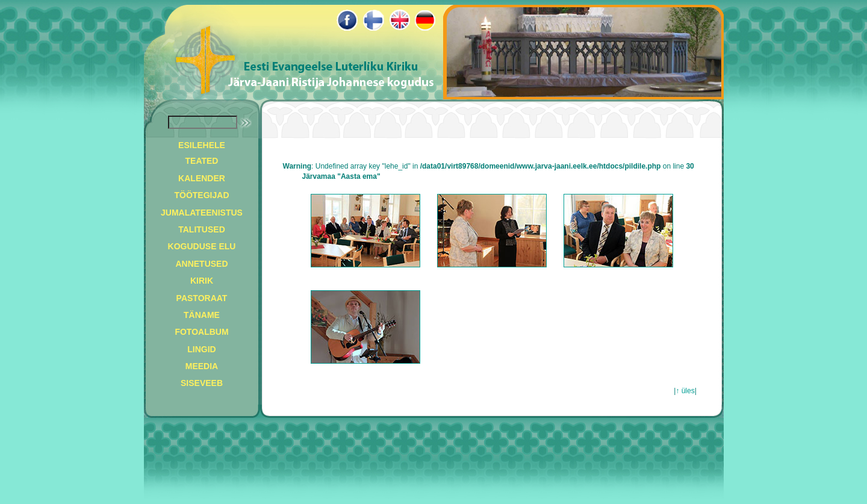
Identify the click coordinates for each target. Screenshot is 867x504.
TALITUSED (202, 229)
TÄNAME (202, 315)
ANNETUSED (201, 264)
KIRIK (202, 281)
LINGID (201, 349)
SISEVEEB (202, 383)
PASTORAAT (202, 298)
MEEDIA (202, 366)
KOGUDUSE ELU (202, 246)
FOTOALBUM (201, 332)
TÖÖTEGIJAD (201, 195)
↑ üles (685, 391)
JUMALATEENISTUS (202, 213)
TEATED (202, 161)
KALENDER (202, 178)
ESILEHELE (202, 145)
